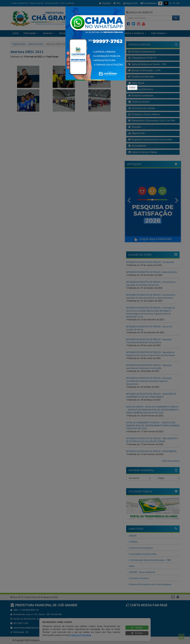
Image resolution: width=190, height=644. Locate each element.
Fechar (132, 87)
